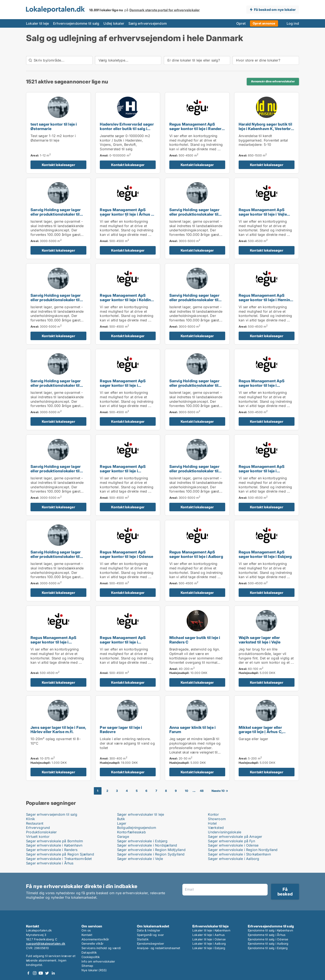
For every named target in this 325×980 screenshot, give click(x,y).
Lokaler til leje (37, 23)
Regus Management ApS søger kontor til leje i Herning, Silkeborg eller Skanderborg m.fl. (266, 302)
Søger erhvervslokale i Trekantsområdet (59, 859)
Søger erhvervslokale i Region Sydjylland (151, 854)
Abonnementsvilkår (95, 939)
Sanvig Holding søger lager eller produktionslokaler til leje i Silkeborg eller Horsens (57, 471)
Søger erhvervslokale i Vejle (140, 859)
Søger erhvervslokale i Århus (50, 863)
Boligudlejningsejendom (137, 828)
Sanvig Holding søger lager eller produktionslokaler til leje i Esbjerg (56, 385)
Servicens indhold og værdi (101, 948)
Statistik (143, 939)
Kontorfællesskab (131, 832)
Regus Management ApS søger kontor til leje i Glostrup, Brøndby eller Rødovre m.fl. (262, 388)
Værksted (216, 828)
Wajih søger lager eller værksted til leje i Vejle (260, 640)
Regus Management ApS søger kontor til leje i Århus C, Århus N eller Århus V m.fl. (127, 214)
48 (202, 791)
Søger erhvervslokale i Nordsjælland (147, 845)
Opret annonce (264, 23)
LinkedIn (53, 973)
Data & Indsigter (149, 930)
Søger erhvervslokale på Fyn (231, 841)
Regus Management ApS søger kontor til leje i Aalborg (196, 554)
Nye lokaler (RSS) (94, 970)
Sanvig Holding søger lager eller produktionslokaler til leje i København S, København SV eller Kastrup (57, 216)
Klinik (30, 819)
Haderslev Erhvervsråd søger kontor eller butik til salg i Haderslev (127, 129)
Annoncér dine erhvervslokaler (273, 81)
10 (186, 791)
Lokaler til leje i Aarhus (208, 935)
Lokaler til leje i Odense (209, 939)
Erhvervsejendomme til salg (76, 23)
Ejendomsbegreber (150, 943)
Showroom (217, 819)
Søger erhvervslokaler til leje (141, 814)
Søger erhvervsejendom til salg (52, 814)
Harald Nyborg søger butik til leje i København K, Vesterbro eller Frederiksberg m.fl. (266, 129)
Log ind (293, 23)
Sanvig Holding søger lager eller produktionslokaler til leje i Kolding (194, 300)
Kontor (213, 814)
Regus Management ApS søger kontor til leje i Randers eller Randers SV (197, 129)
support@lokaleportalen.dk (46, 943)
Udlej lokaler (114, 23)
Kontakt (87, 935)
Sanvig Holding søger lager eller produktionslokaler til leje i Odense (56, 300)
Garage (123, 837)
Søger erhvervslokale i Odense (233, 845)
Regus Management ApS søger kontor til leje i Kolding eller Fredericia (126, 300)
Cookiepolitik (91, 957)
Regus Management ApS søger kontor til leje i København (123, 385)
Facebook (28, 973)
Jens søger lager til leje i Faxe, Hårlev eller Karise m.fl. (58, 730)
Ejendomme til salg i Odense (268, 939)
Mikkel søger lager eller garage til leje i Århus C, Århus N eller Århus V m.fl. (263, 732)
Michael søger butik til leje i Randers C (195, 640)
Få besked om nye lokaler (275, 10)
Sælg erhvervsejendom (148, 23)
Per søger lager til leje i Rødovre (121, 730)
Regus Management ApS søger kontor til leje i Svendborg (53, 642)
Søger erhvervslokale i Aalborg (234, 859)
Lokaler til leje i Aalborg (209, 943)
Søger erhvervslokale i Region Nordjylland (243, 850)
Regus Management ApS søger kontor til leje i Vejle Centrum (263, 214)
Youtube (41, 973)
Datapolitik (89, 952)
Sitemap (87, 966)
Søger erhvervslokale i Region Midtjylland (151, 850)
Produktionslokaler (41, 832)
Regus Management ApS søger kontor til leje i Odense (126, 554)
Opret (241, 23)
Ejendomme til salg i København (270, 930)
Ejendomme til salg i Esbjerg (268, 948)
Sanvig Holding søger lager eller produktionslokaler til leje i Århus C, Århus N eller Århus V (194, 388)
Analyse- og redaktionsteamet (159, 948)
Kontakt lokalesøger (58, 165)
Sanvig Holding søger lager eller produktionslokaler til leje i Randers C (194, 471)
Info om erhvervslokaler (98, 961)
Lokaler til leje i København (211, 930)
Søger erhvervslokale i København (54, 845)
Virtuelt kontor (38, 837)
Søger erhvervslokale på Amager (235, 837)
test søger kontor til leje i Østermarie (54, 126)
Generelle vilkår (92, 943)
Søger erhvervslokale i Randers (52, 850)
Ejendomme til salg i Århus (267, 935)
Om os (86, 930)
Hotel (212, 823)
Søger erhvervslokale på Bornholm (54, 841)
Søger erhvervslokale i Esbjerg (142, 841)
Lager (122, 823)
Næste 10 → (220, 791)
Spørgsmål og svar (150, 935)
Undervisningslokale (225, 832)
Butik (121, 819)
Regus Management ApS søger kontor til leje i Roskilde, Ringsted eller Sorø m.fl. (265, 473)
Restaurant (35, 823)
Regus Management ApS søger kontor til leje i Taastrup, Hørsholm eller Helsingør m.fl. (123, 473)
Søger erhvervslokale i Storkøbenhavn (239, 854)
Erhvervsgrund (38, 828)
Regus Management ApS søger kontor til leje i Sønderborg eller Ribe (123, 642)
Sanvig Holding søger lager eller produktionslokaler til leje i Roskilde (194, 214)
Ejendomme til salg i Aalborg (268, 943)
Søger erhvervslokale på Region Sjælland (60, 854)
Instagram (35, 973)
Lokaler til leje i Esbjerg (209, 948)
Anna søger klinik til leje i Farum (193, 730)
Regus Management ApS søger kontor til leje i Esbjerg (265, 554)
